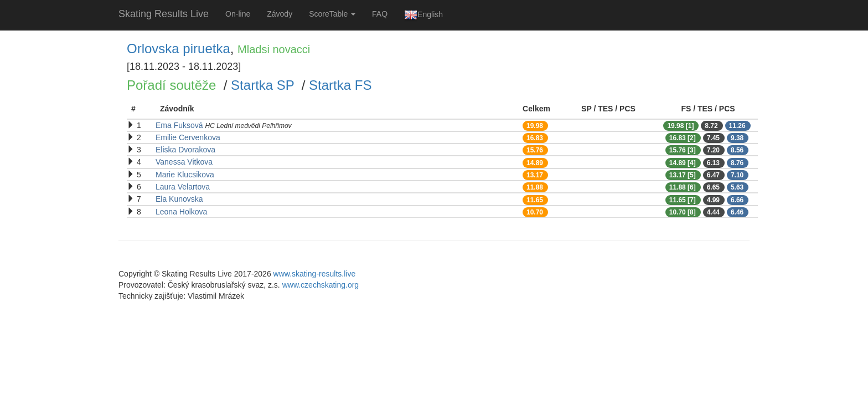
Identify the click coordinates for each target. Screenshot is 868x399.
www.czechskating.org (321, 285)
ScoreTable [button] (332, 14)
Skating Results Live (164, 14)
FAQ (380, 14)
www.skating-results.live (315, 274)
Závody (280, 14)
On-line (238, 14)
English (423, 15)
